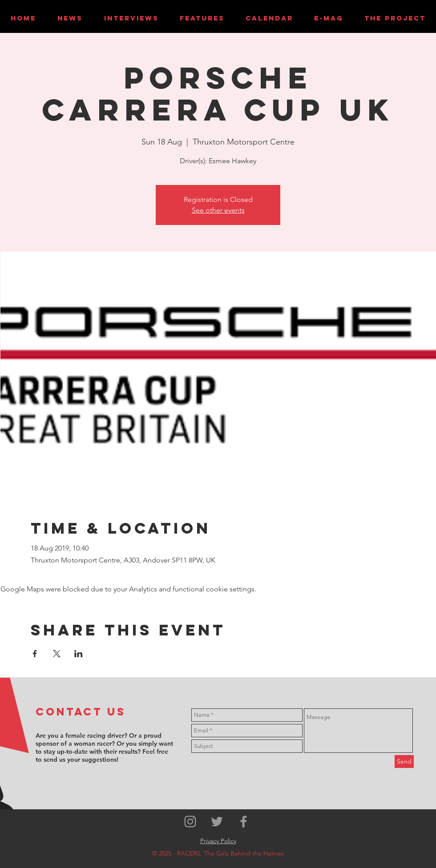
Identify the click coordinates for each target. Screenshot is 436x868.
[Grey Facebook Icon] (244, 822)
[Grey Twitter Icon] (217, 822)
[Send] (404, 762)
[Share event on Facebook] (35, 654)
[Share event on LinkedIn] (79, 654)
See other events (218, 210)
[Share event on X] (57, 654)
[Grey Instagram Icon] (190, 822)
